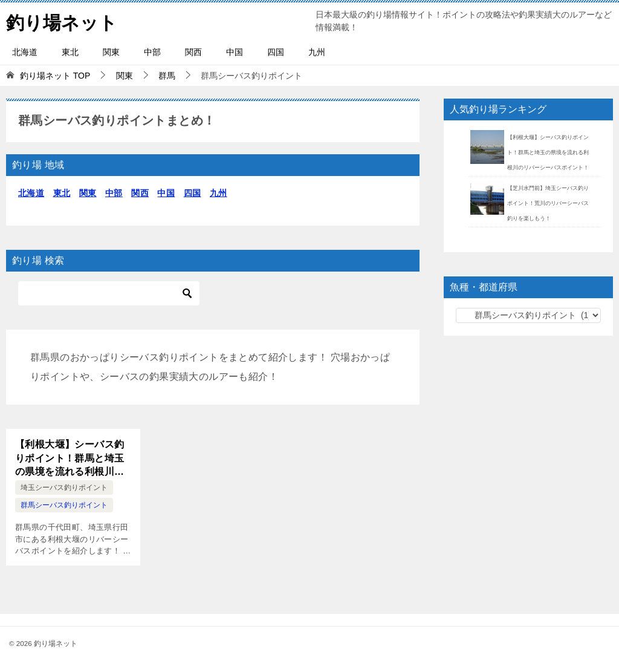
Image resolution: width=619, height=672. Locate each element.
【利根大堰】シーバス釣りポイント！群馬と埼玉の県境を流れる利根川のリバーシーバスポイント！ (70, 459)
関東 (111, 52)
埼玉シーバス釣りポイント (64, 488)
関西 (193, 52)
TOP (55, 76)
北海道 (25, 52)
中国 (235, 52)
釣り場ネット (62, 21)
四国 (276, 52)
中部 (152, 52)
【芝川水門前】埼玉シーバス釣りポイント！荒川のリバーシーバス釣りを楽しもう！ (548, 203)
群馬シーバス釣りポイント (64, 505)
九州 (317, 52)
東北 (70, 52)
